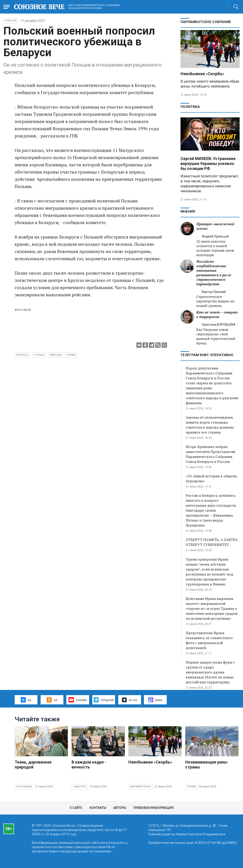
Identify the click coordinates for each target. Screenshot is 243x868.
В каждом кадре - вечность (89, 765)
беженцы (56, 355)
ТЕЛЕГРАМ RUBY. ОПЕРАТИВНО (207, 355)
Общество (80, 787)
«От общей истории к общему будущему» (211, 478)
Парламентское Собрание (206, 22)
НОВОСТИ (11, 21)
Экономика (24, 787)
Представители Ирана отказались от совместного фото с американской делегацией (209, 640)
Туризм (191, 787)
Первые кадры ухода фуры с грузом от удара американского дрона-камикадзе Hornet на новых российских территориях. (210, 672)
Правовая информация (153, 808)
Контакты (98, 808)
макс (155, 700)
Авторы (120, 808)
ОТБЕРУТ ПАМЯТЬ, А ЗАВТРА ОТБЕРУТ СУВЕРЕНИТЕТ (212, 542)
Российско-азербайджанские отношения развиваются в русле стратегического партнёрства (214, 273)
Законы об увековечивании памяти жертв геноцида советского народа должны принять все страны (210, 425)
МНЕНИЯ (188, 211)
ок (52, 700)
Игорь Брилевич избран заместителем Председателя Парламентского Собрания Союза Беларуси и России (211, 454)
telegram (104, 700)
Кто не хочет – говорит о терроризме (217, 314)
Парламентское (141, 787)
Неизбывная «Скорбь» (202, 74)
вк (26, 700)
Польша (39, 355)
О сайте (76, 808)
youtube (78, 700)
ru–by (130, 700)
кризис (71, 355)
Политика (190, 107)
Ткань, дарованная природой (33, 765)
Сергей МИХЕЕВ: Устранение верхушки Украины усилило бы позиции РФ (208, 164)
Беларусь (22, 355)
